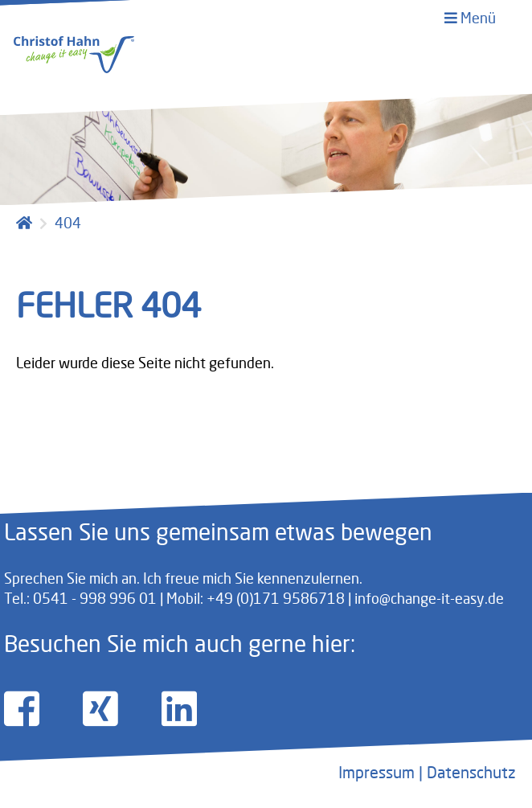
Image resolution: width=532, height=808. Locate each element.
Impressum (376, 772)
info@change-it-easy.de (429, 598)
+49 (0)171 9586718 (276, 598)
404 (68, 223)
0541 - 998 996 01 (95, 598)
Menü (470, 18)
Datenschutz (471, 772)
